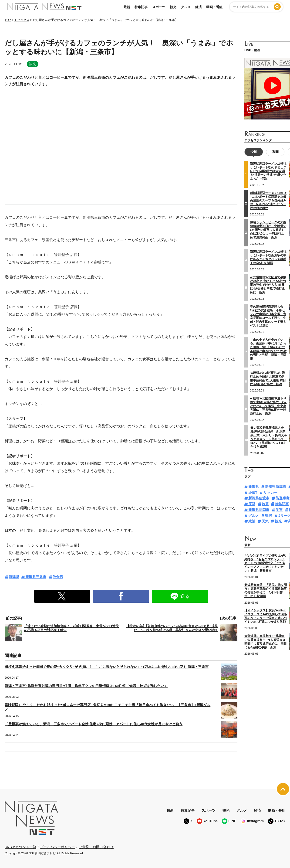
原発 (252, 504)
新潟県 (14, 577)
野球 (269, 516)
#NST (253, 492)
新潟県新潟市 (276, 487)
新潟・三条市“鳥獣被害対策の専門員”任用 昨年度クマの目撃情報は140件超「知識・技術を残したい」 (86, 686)
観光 (173, 7)
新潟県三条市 (36, 577)
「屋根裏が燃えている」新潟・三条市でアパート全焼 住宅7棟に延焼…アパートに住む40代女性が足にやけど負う (94, 724)
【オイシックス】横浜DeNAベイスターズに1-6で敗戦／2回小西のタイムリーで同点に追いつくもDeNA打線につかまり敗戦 (266, 616)
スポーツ (159, 7)
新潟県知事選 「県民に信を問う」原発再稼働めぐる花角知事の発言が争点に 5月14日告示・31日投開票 (266, 591)
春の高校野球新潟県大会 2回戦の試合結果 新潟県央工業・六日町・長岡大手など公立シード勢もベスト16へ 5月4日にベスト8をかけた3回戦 (269, 437)
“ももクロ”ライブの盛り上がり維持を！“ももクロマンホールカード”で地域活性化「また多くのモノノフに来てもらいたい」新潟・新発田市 (266, 563)
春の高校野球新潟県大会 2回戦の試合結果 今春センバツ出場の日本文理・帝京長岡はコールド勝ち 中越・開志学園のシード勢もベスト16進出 (268, 316)
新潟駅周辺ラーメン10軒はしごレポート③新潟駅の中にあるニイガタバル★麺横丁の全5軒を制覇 (268, 257)
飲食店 (58, 577)
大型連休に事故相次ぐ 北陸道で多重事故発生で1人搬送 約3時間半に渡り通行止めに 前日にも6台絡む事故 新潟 (266, 642)
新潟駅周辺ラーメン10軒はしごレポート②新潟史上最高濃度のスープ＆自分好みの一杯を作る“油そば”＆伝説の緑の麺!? (268, 201)
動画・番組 (214, 7)
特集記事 (141, 7)
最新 (127, 7)
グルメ (186, 7)
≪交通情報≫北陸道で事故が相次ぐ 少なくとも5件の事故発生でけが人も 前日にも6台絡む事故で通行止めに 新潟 (268, 285)
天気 (265, 521)
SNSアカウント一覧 (20, 847)
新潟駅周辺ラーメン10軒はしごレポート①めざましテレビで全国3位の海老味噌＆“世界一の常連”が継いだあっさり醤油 (268, 171)
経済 (199, 7)
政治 (252, 521)
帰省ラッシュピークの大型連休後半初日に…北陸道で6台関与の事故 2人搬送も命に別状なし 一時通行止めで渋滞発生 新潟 (268, 230)
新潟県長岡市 (259, 510)
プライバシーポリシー (57, 847)
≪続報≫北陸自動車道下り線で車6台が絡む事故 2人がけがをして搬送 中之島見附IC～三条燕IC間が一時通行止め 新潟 (268, 406)
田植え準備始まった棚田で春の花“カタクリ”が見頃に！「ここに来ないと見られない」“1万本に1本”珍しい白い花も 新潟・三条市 (107, 667)
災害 (279, 510)
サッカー (270, 492)
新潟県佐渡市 (259, 498)
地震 (265, 504)
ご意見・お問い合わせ (96, 847)
